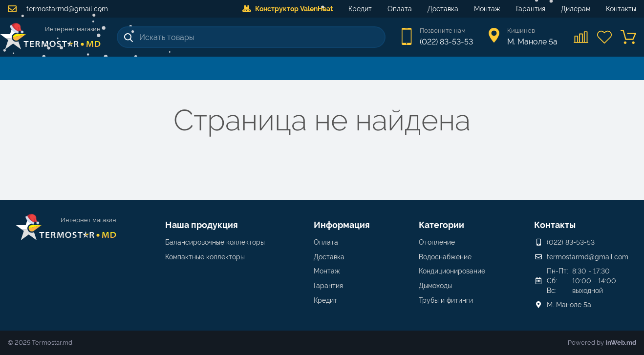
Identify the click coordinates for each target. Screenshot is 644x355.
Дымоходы (435, 286)
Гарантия (531, 9)
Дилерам (576, 9)
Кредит (360, 9)
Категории (441, 225)
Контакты (621, 9)
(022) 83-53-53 (446, 42)
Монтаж (487, 9)
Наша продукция (202, 225)
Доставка (443, 9)
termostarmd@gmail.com (58, 9)
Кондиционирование (452, 271)
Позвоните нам (443, 31)
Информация (342, 225)
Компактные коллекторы (205, 257)
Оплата (400, 9)
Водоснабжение (445, 257)
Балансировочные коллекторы (215, 242)
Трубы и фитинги (446, 300)
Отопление (437, 242)
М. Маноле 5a (569, 305)
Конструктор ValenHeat (288, 9)
